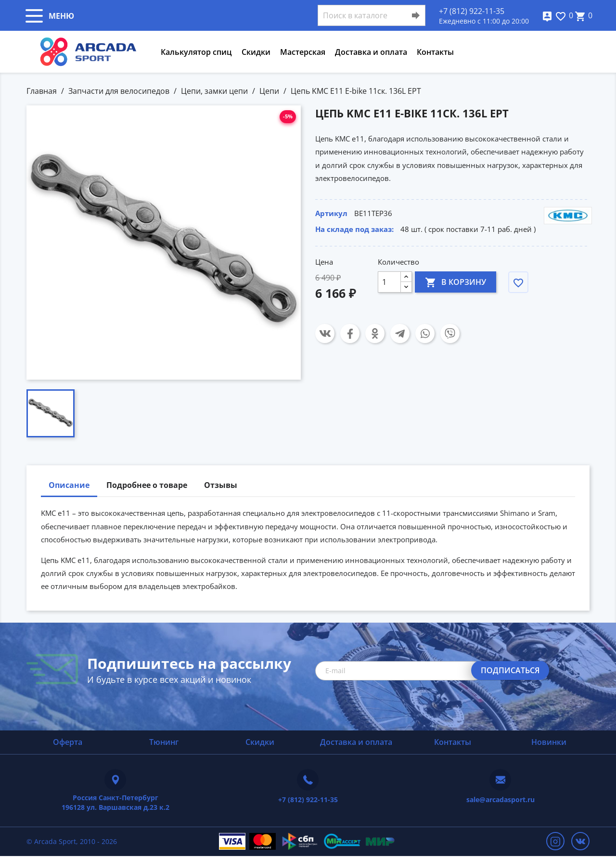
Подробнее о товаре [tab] (147, 485)
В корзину (456, 282)
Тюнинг (164, 742)
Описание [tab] (69, 485)
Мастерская (303, 52)
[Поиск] (372, 15)
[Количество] (389, 282)
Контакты (435, 52)
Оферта (68, 742)
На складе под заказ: (354, 229)
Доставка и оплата (371, 52)
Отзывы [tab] (221, 485)
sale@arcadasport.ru (500, 799)
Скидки (256, 52)
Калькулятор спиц (196, 52)
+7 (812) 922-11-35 (472, 11)
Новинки (549, 742)
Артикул (331, 213)
